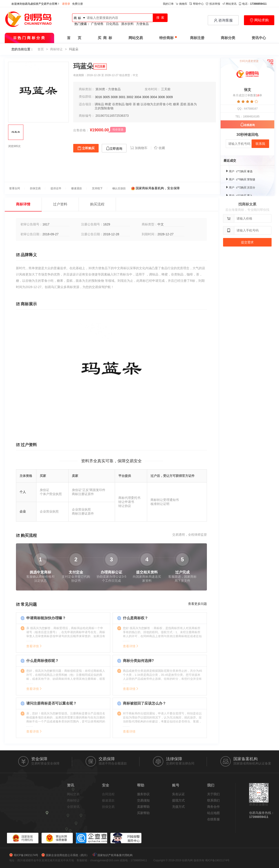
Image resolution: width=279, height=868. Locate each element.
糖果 (176, 104)
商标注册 (197, 38)
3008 (114, 97)
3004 (138, 97)
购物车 (182, 4)
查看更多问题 (197, 604)
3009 (169, 97)
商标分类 (228, 38)
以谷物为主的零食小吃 (156, 104)
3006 (146, 97)
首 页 (74, 38)
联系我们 (213, 800)
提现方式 (178, 800)
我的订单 (168, 4)
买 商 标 (105, 38)
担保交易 (108, 807)
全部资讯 (73, 807)
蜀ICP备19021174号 (26, 855)
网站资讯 (229, 4)
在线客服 (213, 819)
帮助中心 (197, 4)
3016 (99, 97)
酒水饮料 (127, 24)
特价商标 (168, 38)
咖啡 (129, 104)
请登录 (66, 4)
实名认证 (178, 794)
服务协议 (143, 794)
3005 (106, 97)
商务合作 (213, 807)
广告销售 (97, 24)
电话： (253, 4)
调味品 (99, 104)
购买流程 (97, 204)
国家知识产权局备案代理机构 (115, 855)
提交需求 (247, 242)
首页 (41, 49)
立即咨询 (114, 149)
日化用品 (112, 24)
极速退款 (108, 800)
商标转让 (56, 49)
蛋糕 (183, 104)
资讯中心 (259, 38)
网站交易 (136, 38)
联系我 (260, 144)
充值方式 (178, 807)
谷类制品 (118, 104)
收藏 (159, 148)
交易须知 (143, 800)
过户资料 (60, 204)
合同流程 (108, 794)
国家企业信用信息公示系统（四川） (67, 855)
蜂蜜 (108, 104)
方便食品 (142, 24)
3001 (122, 97)
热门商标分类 (30, 38)
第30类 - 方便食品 (108, 89)
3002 (130, 97)
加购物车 (139, 148)
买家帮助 (143, 813)
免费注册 (77, 4)
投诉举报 (213, 4)
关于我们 (213, 794)
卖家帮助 (143, 807)
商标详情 (23, 204)
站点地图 (213, 813)
